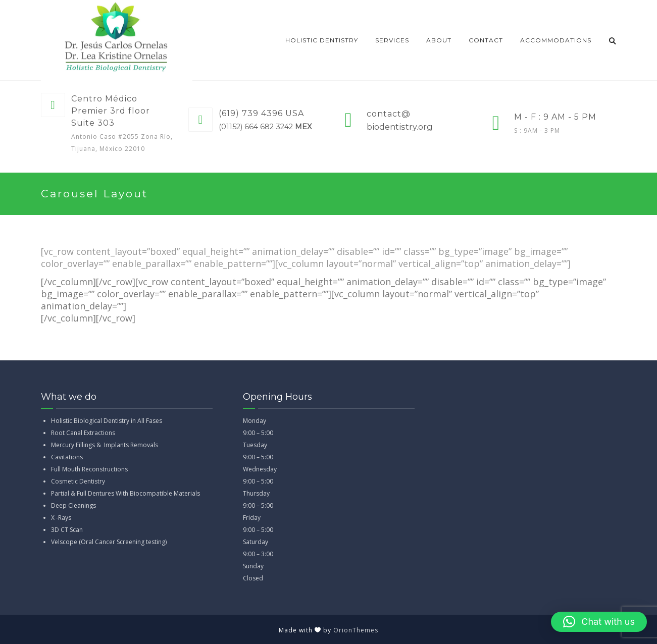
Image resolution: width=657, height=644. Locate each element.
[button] (599, 622)
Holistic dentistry (322, 40)
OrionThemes (356, 630)
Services (392, 40)
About (439, 40)
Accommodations (556, 40)
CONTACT (486, 40)
